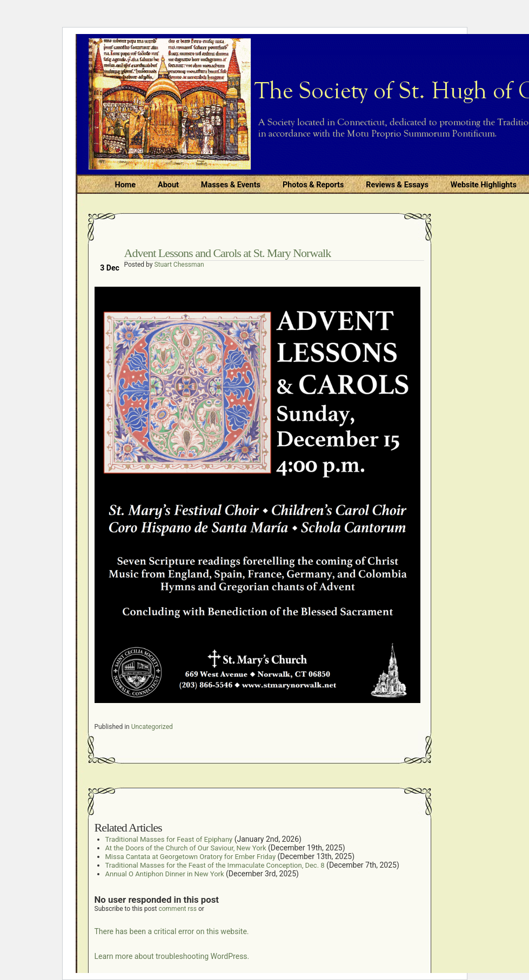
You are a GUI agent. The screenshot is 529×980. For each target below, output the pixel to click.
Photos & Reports (313, 185)
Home (126, 185)
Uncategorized (152, 727)
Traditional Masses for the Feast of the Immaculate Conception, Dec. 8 (215, 865)
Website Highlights (484, 185)
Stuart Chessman (179, 265)
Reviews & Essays (397, 185)
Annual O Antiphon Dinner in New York (165, 874)
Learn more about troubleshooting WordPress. (172, 956)
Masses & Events (231, 185)
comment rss (178, 909)
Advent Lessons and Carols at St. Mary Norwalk (228, 253)
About (168, 185)
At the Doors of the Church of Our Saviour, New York (186, 848)
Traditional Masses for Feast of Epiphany (169, 839)
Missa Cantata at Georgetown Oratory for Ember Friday (191, 857)
